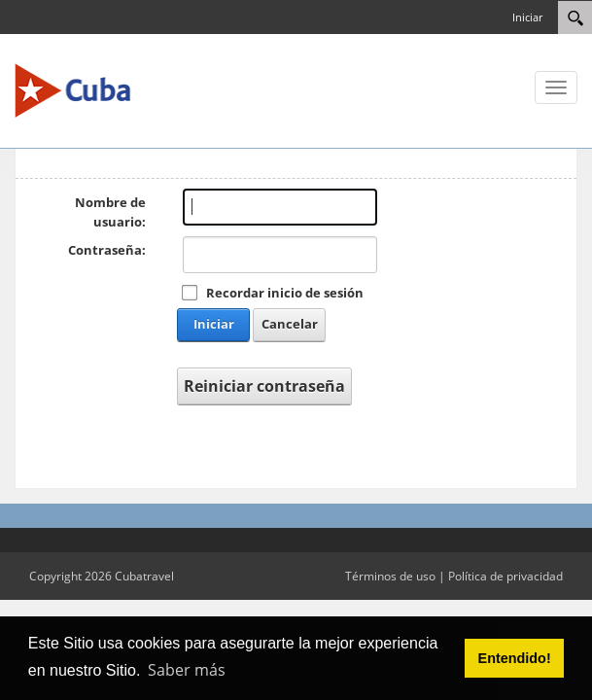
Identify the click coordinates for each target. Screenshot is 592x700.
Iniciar (527, 17)
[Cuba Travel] (73, 89)
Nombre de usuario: (110, 212)
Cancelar (290, 324)
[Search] (575, 17)
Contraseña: (107, 250)
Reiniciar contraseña (264, 386)
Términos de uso (390, 576)
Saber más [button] (187, 670)
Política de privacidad (505, 576)
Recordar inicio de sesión (285, 293)
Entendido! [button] (515, 658)
